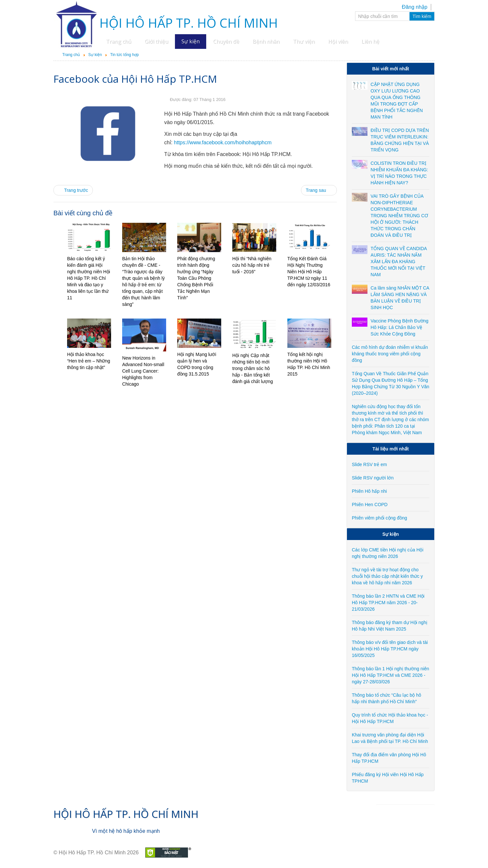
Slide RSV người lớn (373, 478)
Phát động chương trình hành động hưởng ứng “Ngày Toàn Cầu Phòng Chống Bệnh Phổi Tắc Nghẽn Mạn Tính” (196, 278)
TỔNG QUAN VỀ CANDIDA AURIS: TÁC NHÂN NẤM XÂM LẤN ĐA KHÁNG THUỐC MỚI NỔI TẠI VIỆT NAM (399, 262)
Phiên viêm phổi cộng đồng (380, 518)
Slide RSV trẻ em (369, 464)
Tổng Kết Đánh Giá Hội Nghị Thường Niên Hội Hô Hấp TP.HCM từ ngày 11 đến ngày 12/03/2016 (309, 272)
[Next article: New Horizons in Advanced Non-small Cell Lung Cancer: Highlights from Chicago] (319, 190)
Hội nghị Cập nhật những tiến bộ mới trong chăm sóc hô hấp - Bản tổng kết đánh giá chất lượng (253, 368)
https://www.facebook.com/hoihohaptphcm (223, 142)
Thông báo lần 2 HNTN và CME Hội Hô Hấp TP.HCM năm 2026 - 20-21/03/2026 (388, 603)
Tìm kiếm (422, 16)
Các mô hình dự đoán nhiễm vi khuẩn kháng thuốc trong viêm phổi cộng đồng (390, 354)
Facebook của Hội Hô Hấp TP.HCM (135, 79)
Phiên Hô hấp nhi (369, 491)
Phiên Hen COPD (370, 505)
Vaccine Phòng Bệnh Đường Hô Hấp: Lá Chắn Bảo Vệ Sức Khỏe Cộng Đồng (400, 327)
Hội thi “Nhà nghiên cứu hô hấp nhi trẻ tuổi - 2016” (252, 265)
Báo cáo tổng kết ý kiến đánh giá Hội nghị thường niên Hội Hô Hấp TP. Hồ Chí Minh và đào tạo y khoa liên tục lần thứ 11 (89, 278)
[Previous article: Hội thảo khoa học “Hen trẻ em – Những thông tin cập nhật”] (73, 190)
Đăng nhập (415, 7)
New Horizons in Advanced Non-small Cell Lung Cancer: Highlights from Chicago (143, 371)
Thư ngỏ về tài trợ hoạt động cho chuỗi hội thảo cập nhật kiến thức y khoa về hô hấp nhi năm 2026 (387, 576)
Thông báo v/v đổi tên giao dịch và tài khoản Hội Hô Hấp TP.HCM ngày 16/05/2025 (390, 649)
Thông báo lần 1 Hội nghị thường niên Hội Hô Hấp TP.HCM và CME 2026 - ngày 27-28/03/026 (390, 675)
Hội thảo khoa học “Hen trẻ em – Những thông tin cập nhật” (89, 361)
